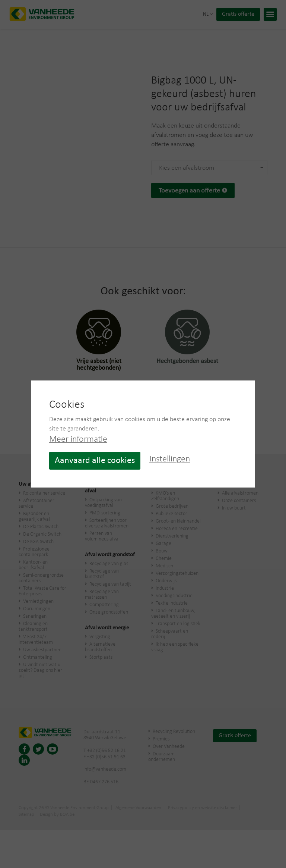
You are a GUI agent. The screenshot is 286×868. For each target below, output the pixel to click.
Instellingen (170, 460)
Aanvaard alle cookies (95, 461)
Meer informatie (78, 439)
